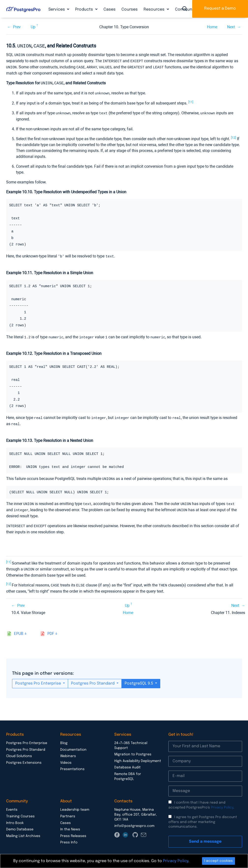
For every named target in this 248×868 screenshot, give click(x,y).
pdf (51, 630)
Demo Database (20, 825)
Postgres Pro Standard (93, 679)
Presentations (72, 765)
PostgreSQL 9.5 (139, 679)
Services (57, 9)
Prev (17, 27)
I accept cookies (219, 861)
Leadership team (75, 806)
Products (85, 9)
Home (212, 27)
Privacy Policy (222, 803)
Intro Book (15, 819)
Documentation (73, 746)
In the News (70, 825)
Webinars (68, 752)
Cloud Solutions (19, 752)
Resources (154, 9)
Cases (109, 9)
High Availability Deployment (138, 757)
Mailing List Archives (23, 832)
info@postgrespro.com (134, 822)
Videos (66, 759)
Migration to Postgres (133, 750)
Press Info (69, 838)
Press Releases (73, 832)
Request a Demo (220, 8)
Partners (68, 812)
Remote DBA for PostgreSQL (128, 772)
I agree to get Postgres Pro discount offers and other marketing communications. (203, 818)
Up (33, 27)
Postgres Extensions (24, 759)
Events (12, 806)
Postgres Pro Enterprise (39, 679)
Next (231, 27)
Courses (130, 9)
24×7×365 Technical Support (131, 741)
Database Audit (127, 763)
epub (19, 630)
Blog (64, 739)
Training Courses (20, 812)
